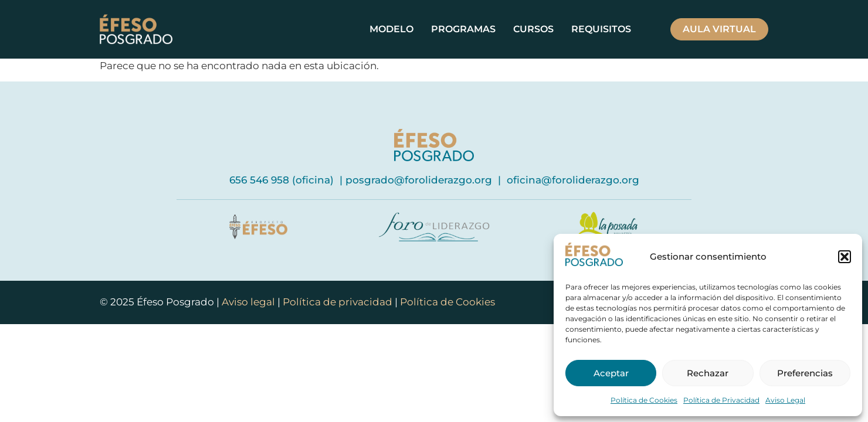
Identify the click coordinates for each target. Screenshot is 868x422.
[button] (845, 257)
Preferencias (805, 373)
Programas (463, 29)
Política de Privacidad (721, 400)
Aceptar (611, 373)
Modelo (391, 29)
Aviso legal (250, 302)
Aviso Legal (785, 400)
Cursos (533, 29)
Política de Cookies (644, 400)
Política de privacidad (338, 302)
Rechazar (708, 373)
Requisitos (601, 29)
